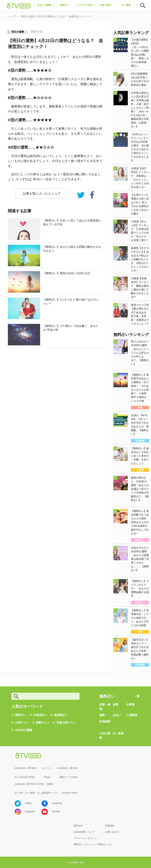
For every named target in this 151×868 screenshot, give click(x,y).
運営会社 (78, 826)
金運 (115, 704)
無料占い (21, 715)
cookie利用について (84, 832)
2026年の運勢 (24, 730)
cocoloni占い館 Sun (67, 768)
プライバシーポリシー (85, 838)
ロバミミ (47, 768)
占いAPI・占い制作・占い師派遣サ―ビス (36, 793)
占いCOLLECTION (24, 777)
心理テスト (22, 723)
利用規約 (110, 826)
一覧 (137, 696)
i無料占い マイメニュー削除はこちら (93, 844)
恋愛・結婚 (105, 707)
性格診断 (105, 721)
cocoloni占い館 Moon (26, 768)
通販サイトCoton (68, 777)
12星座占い (40, 715)
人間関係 (132, 715)
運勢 (102, 715)
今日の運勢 (105, 736)
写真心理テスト (66, 723)
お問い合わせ (112, 832)
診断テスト (43, 723)
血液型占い (61, 715)
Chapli (47, 777)
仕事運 (130, 704)
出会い (117, 715)
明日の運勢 (18, 32)
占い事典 (118, 733)
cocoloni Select (70, 793)
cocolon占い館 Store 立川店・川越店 (34, 784)
